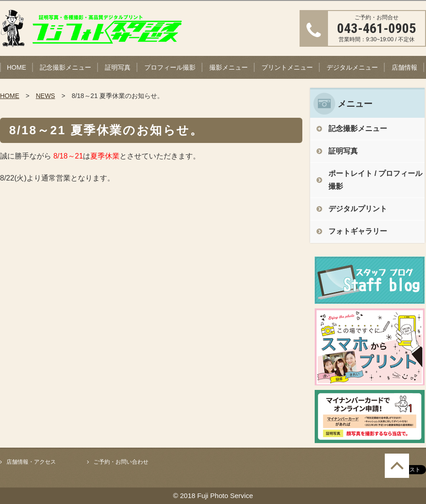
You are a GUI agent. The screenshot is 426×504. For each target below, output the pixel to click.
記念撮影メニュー (66, 67)
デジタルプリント (358, 209)
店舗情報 (404, 67)
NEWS (45, 96)
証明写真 (118, 67)
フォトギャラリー (358, 231)
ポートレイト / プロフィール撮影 (375, 180)
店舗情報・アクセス (31, 462)
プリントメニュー (287, 67)
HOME (16, 67)
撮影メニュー (229, 67)
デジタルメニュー (352, 67)
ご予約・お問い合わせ (121, 462)
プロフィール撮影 (170, 67)
